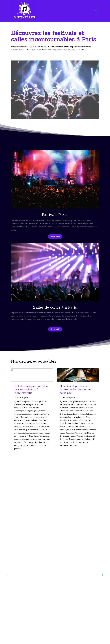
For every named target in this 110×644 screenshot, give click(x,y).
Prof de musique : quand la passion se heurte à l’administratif (31, 389)
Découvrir (55, 237)
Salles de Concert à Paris (23, 633)
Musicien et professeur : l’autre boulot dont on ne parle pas (75, 389)
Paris (27, 397)
